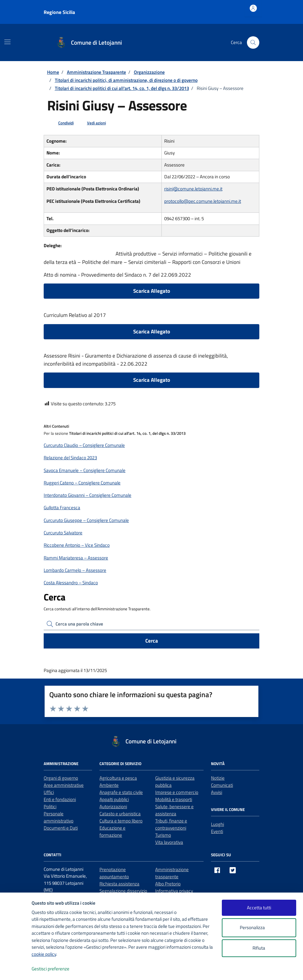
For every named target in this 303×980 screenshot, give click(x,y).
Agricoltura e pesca (118, 778)
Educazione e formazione (112, 831)
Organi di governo (61, 778)
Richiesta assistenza (119, 884)
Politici (50, 806)
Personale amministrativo (59, 817)
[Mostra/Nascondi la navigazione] (7, 42)
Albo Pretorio (168, 884)
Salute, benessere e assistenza (174, 810)
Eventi (217, 831)
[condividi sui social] (61, 123)
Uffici (49, 792)
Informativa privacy (174, 891)
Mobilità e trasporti (174, 799)
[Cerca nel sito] (253, 42)
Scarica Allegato (152, 291)
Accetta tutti (259, 908)
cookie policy (44, 954)
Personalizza (259, 928)
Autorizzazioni (113, 806)
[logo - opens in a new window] (16, 969)
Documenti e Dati (61, 828)
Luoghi (217, 824)
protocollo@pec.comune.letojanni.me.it (203, 201)
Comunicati (222, 785)
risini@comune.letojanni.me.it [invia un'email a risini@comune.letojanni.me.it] (193, 189)
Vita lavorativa (169, 842)
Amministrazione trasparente (172, 873)
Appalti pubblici (114, 799)
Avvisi (217, 792)
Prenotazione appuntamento (114, 873)
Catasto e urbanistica (120, 814)
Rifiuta (259, 948)
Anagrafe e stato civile (121, 792)
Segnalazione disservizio (123, 891)
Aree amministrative (64, 785)
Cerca (152, 641)
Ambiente (109, 785)
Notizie (218, 778)
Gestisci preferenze (57, 969)
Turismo (163, 835)
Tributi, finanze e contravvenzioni (171, 824)
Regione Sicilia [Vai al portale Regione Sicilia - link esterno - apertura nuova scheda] (59, 12)
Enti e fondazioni (60, 799)
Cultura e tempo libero (121, 821)
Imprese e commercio (177, 792)
